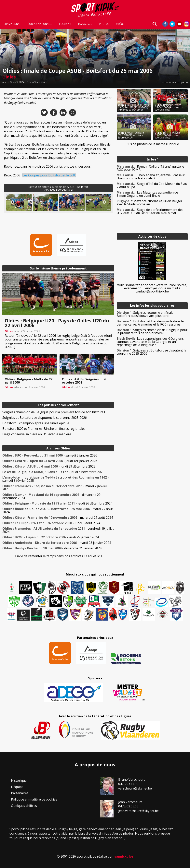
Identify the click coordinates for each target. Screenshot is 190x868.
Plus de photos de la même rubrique (152, 144)
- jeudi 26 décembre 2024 (57, 503)
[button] (19, 202)
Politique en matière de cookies (34, 799)
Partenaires (20, 793)
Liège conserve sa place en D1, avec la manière (37, 434)
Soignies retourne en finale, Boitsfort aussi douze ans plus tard (145, 314)
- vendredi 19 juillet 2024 (58, 530)
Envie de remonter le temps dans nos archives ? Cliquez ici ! (58, 556)
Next (104, 202)
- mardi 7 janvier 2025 (55, 488)
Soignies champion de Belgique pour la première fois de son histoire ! (54, 412)
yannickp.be (124, 856)
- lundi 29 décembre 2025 (49, 466)
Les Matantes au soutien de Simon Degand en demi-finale (147, 194)
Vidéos (120, 24)
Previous (12, 202)
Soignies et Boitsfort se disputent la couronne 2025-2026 (45, 418)
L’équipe (17, 787)
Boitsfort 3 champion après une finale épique (36, 423)
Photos (104, 24)
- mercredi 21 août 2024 (58, 517)
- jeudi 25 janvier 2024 (51, 537)
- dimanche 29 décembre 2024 (51, 496)
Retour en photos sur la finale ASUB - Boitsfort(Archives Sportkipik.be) (58, 188)
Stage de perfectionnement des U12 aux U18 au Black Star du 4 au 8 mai (150, 211)
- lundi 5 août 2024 (51, 523)
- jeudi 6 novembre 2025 (53, 472)
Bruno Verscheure (37, 82)
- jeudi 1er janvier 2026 (50, 461)
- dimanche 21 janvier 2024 (52, 548)
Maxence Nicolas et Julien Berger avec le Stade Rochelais (149, 203)
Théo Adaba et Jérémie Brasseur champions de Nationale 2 (151, 177)
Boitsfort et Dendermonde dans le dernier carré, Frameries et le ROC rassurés (150, 323)
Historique (19, 780)
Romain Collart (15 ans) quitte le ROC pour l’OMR (150, 168)
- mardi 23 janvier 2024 (57, 543)
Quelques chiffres (24, 806)
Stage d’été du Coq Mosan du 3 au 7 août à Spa (152, 185)
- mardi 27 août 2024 (58, 510)
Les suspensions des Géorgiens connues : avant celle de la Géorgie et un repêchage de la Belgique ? (150, 342)
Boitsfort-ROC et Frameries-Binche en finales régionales (44, 429)
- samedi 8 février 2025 (56, 479)
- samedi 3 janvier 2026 (50, 455)
